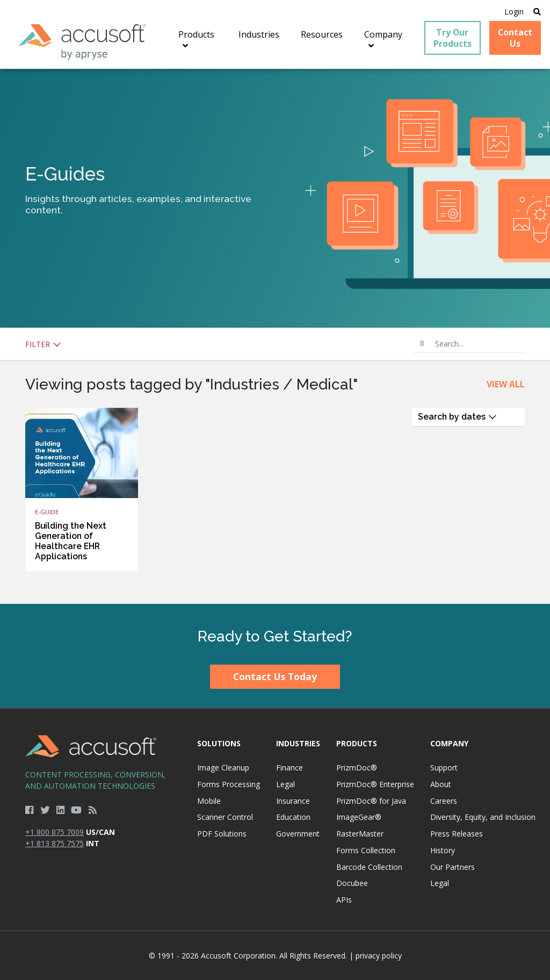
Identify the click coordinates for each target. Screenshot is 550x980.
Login (514, 12)
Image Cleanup (223, 768)
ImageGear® (359, 817)
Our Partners (453, 867)
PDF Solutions (222, 834)
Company (449, 743)
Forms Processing (229, 784)
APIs (344, 900)
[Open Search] (537, 12)
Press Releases (457, 834)
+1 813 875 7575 (55, 843)
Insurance (293, 801)
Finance (290, 768)
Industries (298, 743)
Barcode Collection (369, 867)
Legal (285, 784)
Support (444, 768)
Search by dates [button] (457, 417)
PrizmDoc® (357, 768)
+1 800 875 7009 (55, 832)
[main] (275, 336)
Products (357, 743)
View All (506, 384)
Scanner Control (225, 817)
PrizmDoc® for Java (371, 801)
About (441, 784)
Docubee (352, 883)
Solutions (219, 743)
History (443, 850)
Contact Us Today (275, 676)
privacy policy (379, 956)
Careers (444, 801)
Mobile (209, 801)
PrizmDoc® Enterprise (375, 784)
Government (298, 834)
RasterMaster (360, 834)
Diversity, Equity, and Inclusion (483, 817)
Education (293, 817)
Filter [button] (43, 344)
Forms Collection (366, 850)
